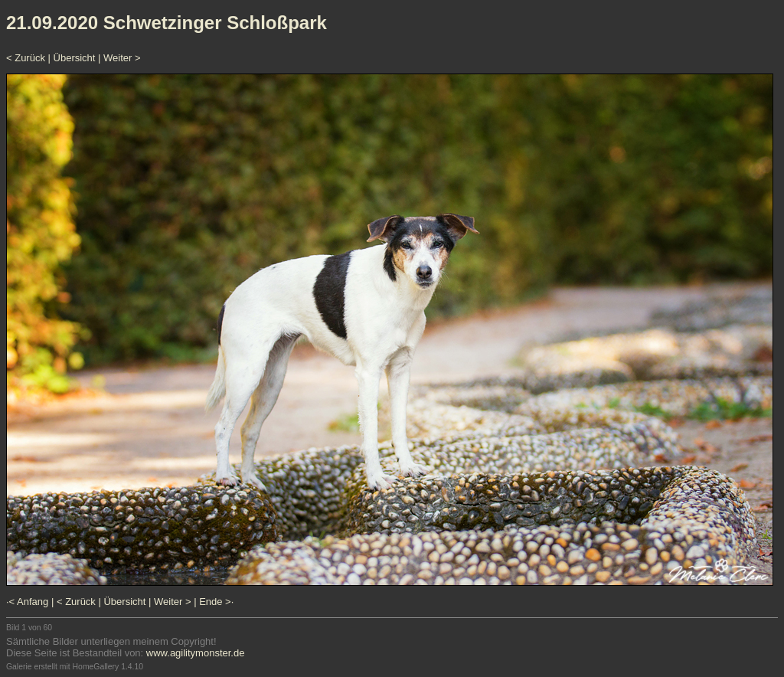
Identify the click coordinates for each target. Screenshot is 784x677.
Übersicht (75, 58)
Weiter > (122, 58)
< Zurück (26, 58)
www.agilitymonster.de (196, 653)
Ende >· (216, 602)
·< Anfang (27, 602)
